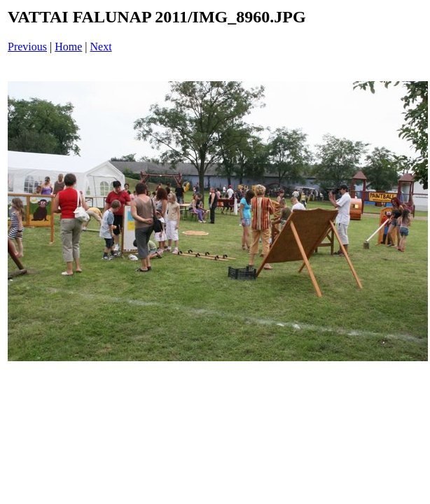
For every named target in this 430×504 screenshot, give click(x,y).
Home (68, 47)
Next (101, 47)
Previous (27, 47)
